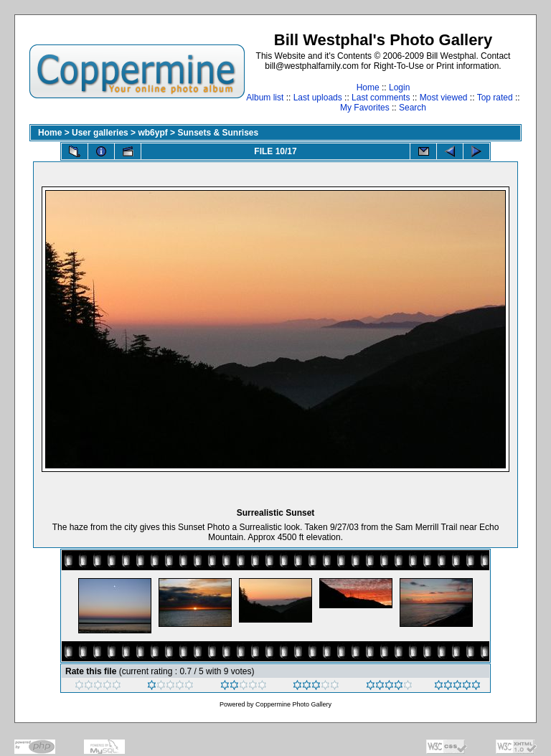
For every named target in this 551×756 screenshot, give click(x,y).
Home (368, 88)
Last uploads (318, 98)
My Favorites (365, 108)
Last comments (381, 98)
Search (413, 108)
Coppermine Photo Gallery (293, 704)
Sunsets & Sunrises (218, 133)
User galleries (100, 133)
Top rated (495, 98)
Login (399, 88)
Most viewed (444, 98)
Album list (265, 98)
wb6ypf (152, 133)
